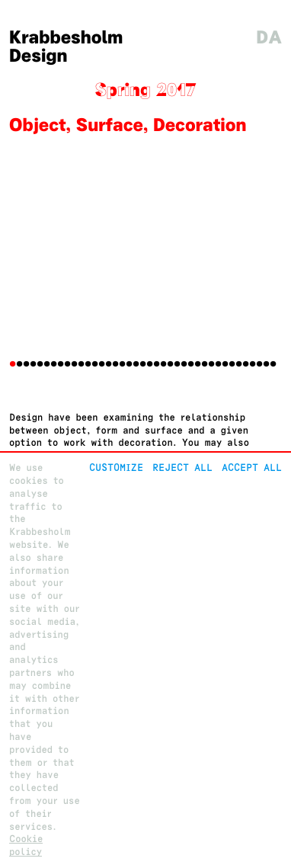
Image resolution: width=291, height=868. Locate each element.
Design (38, 56)
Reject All (182, 468)
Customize (116, 468)
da (269, 38)
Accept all (252, 468)
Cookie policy (26, 845)
